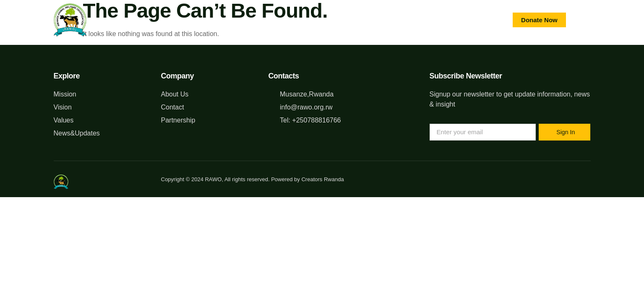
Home (143, 20)
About (182, 20)
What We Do (232, 20)
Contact (322, 20)
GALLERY (371, 20)
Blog (280, 20)
